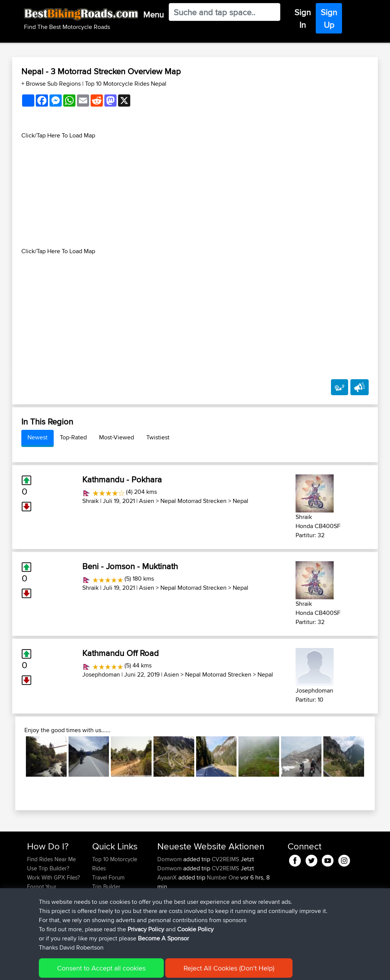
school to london (227, 923)
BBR (216, 914)
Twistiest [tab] (158, 437)
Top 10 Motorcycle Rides (115, 864)
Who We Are (108, 896)
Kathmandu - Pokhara (122, 479)
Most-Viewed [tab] (117, 437)
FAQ (32, 914)
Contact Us (106, 905)
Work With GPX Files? (54, 877)
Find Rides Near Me (51, 859)
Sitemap (98, 969)
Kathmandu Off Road (121, 653)
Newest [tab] (38, 437)
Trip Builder (106, 887)
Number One (223, 877)
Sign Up (329, 18)
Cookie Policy (167, 969)
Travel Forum (108, 877)
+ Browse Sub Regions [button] (52, 84)
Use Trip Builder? (48, 868)
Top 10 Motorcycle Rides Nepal (126, 84)
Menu (153, 14)
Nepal (241, 501)
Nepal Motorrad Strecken (193, 501)
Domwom (170, 859)
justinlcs (168, 923)
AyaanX (168, 877)
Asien (147, 501)
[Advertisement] (195, 193)
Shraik (90, 501)
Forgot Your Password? (42, 891)
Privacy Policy (129, 969)
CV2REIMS (225, 859)
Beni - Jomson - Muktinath (130, 566)
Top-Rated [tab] (73, 437)
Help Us (102, 914)
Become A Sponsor (51, 905)
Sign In (303, 18)
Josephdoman (101, 674)
